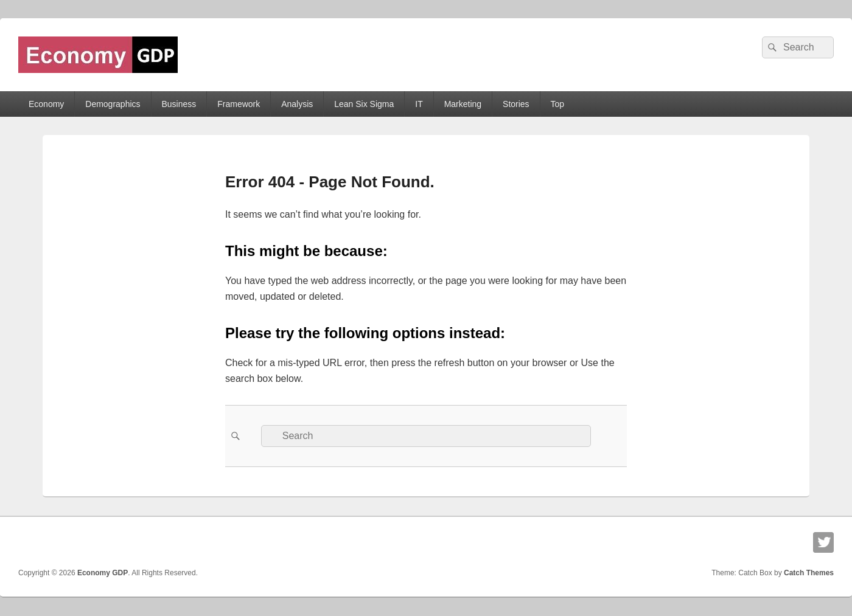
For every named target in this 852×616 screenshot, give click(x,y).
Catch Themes (809, 573)
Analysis (297, 104)
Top (558, 104)
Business (179, 104)
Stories (516, 104)
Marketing (463, 104)
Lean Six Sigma (364, 104)
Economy (46, 104)
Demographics (113, 104)
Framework (239, 104)
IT (419, 104)
